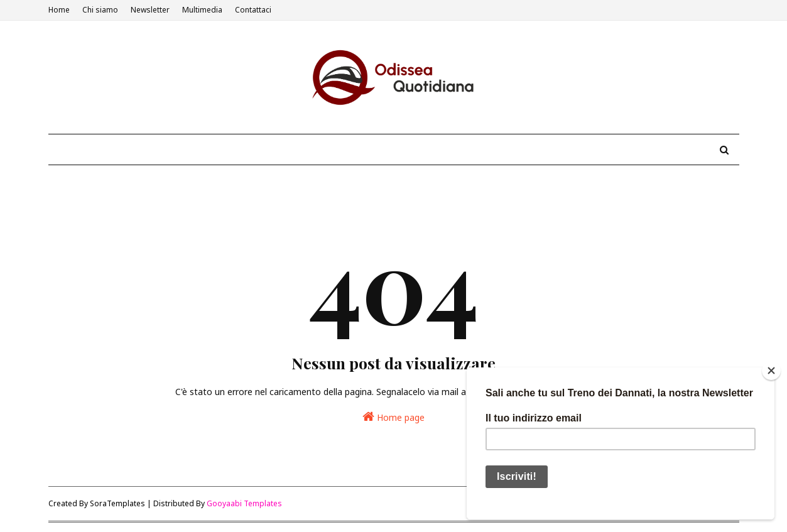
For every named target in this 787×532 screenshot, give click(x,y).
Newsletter (150, 10)
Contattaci (253, 10)
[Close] (771, 371)
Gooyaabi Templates (244, 503)
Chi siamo (100, 10)
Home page (393, 417)
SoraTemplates (117, 503)
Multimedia (202, 10)
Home (59, 10)
